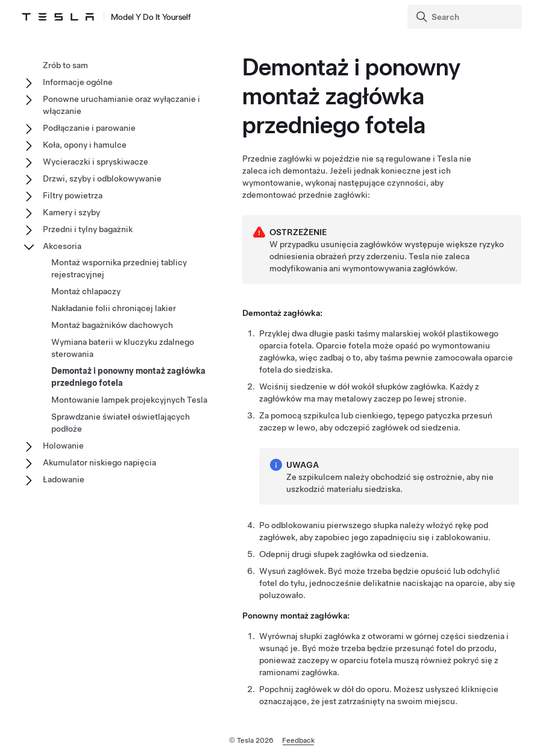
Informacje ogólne (78, 82)
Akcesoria (62, 246)
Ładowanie (64, 479)
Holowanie (63, 446)
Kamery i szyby (71, 212)
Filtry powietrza (73, 195)
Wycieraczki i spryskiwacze (96, 162)
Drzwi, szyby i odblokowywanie (102, 178)
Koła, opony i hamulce (85, 145)
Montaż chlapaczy (86, 291)
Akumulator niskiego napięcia (99, 462)
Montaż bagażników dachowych (112, 325)
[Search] (466, 17)
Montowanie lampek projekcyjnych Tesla (129, 400)
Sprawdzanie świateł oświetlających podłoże (121, 423)
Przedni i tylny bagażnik (88, 229)
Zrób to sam (65, 65)
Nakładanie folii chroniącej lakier (114, 308)
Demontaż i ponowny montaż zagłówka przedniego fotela (128, 377)
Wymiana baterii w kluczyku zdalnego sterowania (123, 348)
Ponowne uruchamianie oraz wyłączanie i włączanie (121, 105)
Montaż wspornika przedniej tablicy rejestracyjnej (119, 268)
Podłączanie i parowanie (89, 128)
